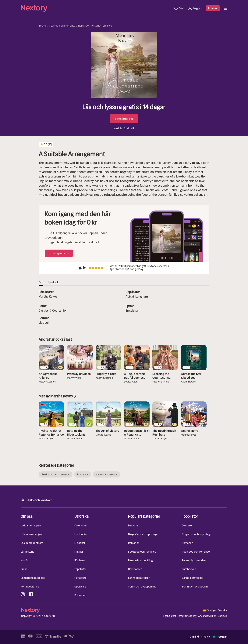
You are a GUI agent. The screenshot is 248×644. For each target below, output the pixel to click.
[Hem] (96, 8)
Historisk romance (102, 26)
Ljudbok (44, 323)
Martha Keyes (48, 296)
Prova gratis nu (124, 119)
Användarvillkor (207, 616)
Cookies (222, 616)
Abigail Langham (137, 296)
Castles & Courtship (52, 310)
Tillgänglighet (169, 616)
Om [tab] (41, 282)
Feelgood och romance (62, 26)
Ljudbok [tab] (53, 282)
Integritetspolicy (187, 616)
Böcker (43, 26)
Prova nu (213, 8)
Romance (83, 26)
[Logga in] (195, 8)
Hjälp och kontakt (36, 500)
